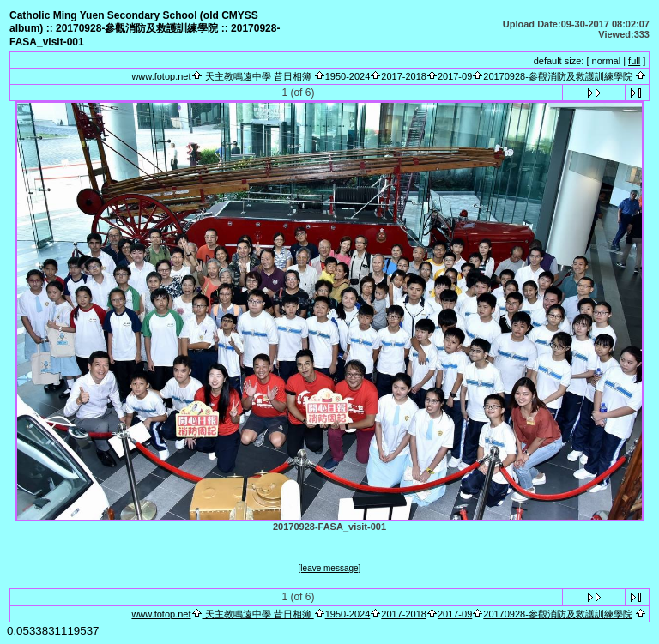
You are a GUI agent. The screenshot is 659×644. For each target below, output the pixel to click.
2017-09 (455, 76)
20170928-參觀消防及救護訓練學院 (558, 76)
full (634, 61)
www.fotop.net (161, 76)
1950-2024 (348, 76)
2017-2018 (404, 76)
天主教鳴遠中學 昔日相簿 (258, 76)
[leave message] (330, 568)
